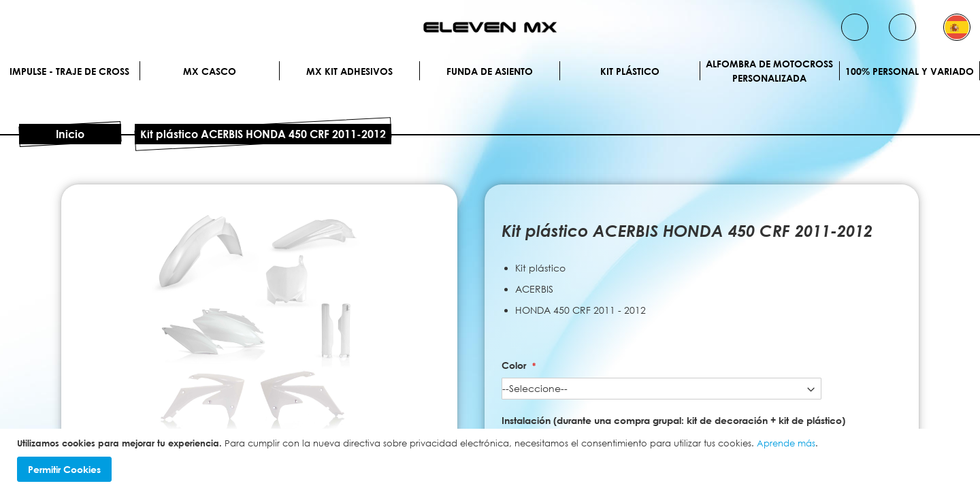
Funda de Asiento (490, 71)
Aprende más (786, 443)
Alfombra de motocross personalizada (769, 71)
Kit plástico (630, 71)
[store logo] (490, 27)
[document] (492, 460)
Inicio (70, 134)
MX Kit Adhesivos (349, 71)
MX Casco (210, 71)
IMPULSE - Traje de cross (69, 71)
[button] (957, 27)
